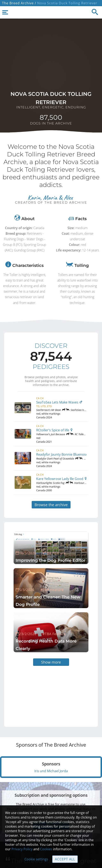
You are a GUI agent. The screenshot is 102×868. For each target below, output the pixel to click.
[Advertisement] (42, 692)
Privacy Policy (22, 849)
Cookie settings (36, 859)
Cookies (46, 849)
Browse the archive (51, 505)
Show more (51, 662)
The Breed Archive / (19, 3)
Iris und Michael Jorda (51, 771)
